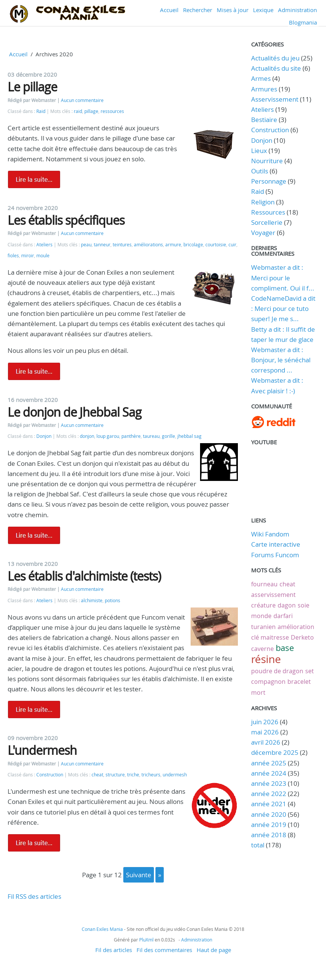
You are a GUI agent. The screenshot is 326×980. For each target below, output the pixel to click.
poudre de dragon (277, 671)
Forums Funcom (275, 555)
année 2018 (269, 835)
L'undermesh (42, 750)
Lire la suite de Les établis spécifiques (34, 371)
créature (263, 605)
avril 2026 (266, 742)
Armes (261, 78)
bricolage (193, 245)
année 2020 (269, 814)
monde (261, 616)
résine (266, 659)
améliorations (148, 245)
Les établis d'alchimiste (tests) (84, 576)
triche (133, 775)
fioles (13, 256)
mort (258, 692)
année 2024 (269, 773)
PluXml (146, 940)
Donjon (44, 436)
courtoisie (216, 245)
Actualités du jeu (275, 58)
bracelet (299, 682)
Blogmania (303, 22)
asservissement (273, 595)
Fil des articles (114, 950)
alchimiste (92, 601)
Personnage (269, 181)
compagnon (268, 682)
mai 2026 (265, 732)
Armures (264, 89)
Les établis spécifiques (66, 220)
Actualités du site (276, 68)
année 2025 (269, 763)
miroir (28, 256)
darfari (283, 616)
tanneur (102, 245)
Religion (263, 202)
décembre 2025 (275, 752)
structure (115, 775)
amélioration (296, 627)
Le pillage (32, 87)
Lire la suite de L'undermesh (34, 843)
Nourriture (267, 161)
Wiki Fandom (270, 534)
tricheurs (151, 775)
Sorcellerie (267, 222)
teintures (122, 245)
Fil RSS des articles (34, 896)
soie (303, 605)
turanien (263, 627)
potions (113, 601)
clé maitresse (270, 637)
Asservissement (275, 99)
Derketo (302, 637)
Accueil (169, 10)
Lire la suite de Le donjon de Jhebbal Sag (34, 535)
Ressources (268, 212)
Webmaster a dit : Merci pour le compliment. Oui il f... (283, 277)
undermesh (175, 775)
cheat (97, 775)
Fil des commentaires (164, 950)
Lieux (259, 151)
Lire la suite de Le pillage (34, 179)
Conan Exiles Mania (102, 929)
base (285, 648)
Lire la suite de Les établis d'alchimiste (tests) (34, 709)
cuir (232, 245)
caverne (262, 649)
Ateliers (44, 245)
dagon (287, 605)
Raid (41, 111)
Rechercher (198, 10)
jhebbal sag (189, 436)
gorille (168, 436)
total (258, 845)
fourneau (264, 584)
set (310, 671)
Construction (50, 775)
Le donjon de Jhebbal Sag (75, 412)
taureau (151, 436)
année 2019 (269, 825)
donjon (87, 436)
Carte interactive (276, 544)
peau (86, 245)
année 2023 (269, 783)
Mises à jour (233, 10)
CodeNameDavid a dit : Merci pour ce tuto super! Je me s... (283, 308)
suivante (139, 875)
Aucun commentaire (82, 100)
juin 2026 (265, 722)
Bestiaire (264, 120)
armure (173, 245)
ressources (112, 111)
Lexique (263, 10)
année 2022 (269, 794)
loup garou (108, 436)
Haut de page (214, 950)
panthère (131, 436)
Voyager (263, 233)
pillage (91, 111)
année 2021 (269, 804)
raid (78, 111)
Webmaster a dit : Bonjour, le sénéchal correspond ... (281, 360)
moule (43, 256)
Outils (260, 171)
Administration (297, 10)
